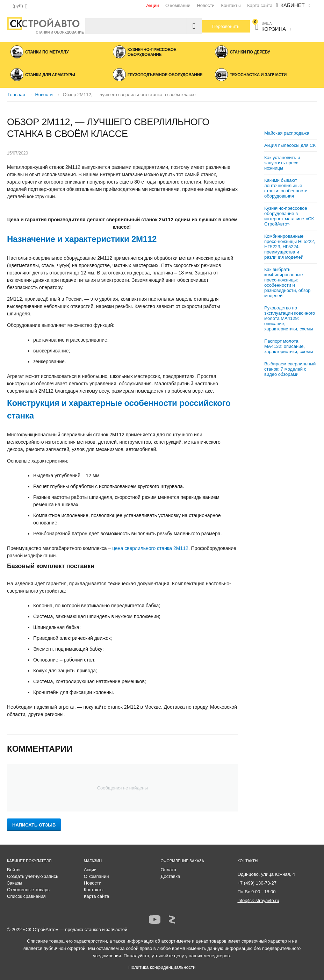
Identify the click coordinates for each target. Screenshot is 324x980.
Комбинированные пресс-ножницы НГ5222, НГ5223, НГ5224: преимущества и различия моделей (290, 247)
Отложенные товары (29, 890)
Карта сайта (260, 5)
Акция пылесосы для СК (290, 145)
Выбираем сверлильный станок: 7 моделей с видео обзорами (290, 369)
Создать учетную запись (33, 876)
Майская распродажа (287, 133)
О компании (178, 5)
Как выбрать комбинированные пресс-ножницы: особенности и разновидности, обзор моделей (287, 282)
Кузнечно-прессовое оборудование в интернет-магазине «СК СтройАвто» (289, 216)
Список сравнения (26, 896)
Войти (13, 870)
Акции (152, 5)
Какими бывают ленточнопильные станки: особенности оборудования (286, 188)
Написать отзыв (34, 825)
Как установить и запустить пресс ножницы (282, 163)
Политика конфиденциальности (162, 967)
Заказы (15, 883)
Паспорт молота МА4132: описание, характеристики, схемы (289, 346)
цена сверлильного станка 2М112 (150, 548)
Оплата (169, 870)
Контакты (231, 5)
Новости (206, 5)
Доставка (171, 876)
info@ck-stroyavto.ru (258, 900)
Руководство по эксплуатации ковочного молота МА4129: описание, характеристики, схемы (290, 318)
